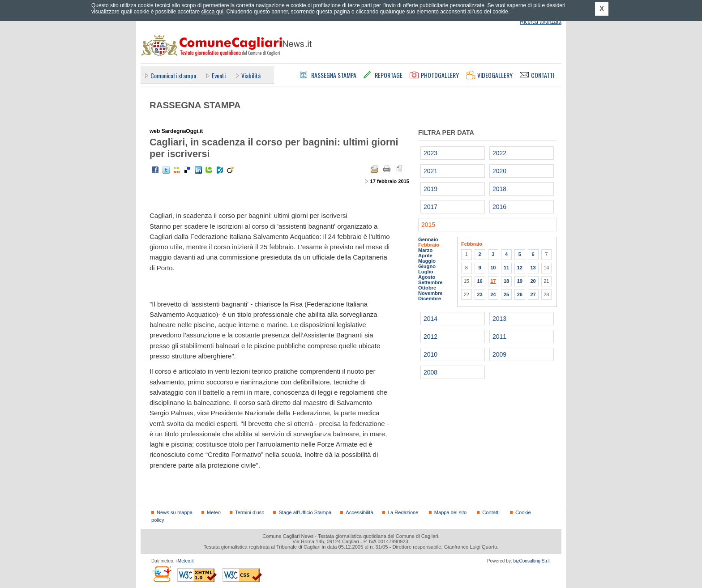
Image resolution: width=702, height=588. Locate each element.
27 (533, 294)
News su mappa (175, 512)
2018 (499, 189)
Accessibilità (359, 512)
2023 (430, 153)
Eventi (219, 75)
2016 (499, 207)
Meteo (214, 512)
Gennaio (428, 239)
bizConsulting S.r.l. (532, 561)
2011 (499, 337)
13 (533, 268)
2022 (499, 153)
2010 (430, 354)
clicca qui (212, 12)
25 (506, 294)
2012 (430, 337)
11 (506, 268)
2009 (499, 354)
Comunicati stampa (173, 75)
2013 (499, 319)
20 (533, 281)
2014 (430, 319)
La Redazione (403, 512)
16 (479, 281)
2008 (430, 372)
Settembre (430, 282)
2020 (499, 171)
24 (493, 294)
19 (520, 281)
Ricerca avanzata (541, 22)
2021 (430, 171)
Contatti (491, 512)
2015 (428, 225)
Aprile (425, 256)
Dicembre (430, 298)
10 (493, 268)
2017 (430, 207)
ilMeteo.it (184, 561)
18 (506, 281)
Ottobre (427, 288)
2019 (430, 189)
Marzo (425, 250)
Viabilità (251, 75)
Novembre (430, 293)
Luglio (426, 272)
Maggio (427, 261)
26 (520, 294)
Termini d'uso (250, 512)
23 (479, 294)
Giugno (427, 266)
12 (520, 268)
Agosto (427, 277)
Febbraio (429, 245)
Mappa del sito (451, 512)
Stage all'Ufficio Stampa (305, 512)
